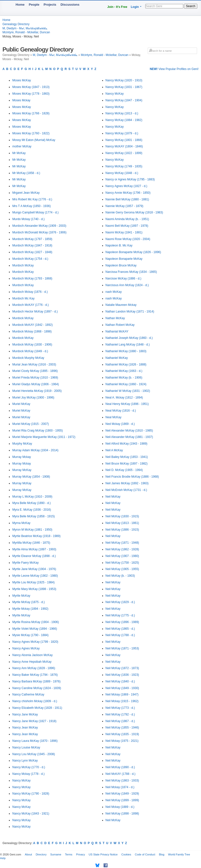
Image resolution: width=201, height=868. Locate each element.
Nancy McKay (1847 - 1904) (124, 100)
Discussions (70, 5)
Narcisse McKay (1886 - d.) (123, 278)
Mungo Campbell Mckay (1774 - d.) (35, 212)
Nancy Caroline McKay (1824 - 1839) (37, 688)
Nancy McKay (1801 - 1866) (124, 140)
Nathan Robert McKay (120, 325)
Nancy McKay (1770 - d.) (29, 767)
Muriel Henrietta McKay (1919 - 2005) (37, 391)
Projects (50, 5)
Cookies (126, 854)
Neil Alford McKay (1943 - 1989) (127, 444)
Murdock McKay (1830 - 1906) (32, 345)
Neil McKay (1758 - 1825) (122, 563)
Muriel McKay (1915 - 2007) (31, 424)
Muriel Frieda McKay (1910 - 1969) (35, 378)
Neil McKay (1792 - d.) (120, 714)
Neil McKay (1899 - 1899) (122, 800)
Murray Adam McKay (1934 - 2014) (35, 450)
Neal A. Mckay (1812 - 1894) (124, 398)
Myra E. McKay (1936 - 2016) (32, 510)
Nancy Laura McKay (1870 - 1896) (35, 741)
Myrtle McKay (21, 596)
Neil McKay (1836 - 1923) (122, 675)
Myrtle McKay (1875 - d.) (28, 602)
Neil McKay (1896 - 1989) (122, 622)
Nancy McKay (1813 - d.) (122, 113)
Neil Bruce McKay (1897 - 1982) (127, 464)
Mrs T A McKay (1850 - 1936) (32, 206)
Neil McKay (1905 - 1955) (122, 569)
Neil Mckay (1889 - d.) (120, 807)
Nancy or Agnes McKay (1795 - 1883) (130, 179)
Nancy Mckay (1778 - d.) (28, 774)
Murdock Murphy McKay (28, 358)
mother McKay (22, 146)
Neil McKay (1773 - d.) (120, 708)
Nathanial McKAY (117, 331)
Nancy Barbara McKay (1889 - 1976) (36, 681)
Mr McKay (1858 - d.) (26, 173)
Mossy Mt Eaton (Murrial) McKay (34, 140)
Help (3, 858)
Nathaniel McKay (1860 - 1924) (126, 384)
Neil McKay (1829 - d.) (120, 602)
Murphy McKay (22, 444)
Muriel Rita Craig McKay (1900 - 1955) (38, 431)
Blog (162, 854)
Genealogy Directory (16, 24)
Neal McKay (114, 417)
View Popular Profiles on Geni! (174, 69)
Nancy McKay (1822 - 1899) (124, 153)
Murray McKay (22, 470)
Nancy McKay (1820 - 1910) (124, 80)
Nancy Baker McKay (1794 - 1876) (35, 675)
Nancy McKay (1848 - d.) (122, 173)
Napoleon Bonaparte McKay (124, 259)
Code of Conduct (145, 854)
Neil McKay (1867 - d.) (120, 721)
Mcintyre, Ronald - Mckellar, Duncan (26, 32)
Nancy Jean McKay (25, 728)
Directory (41, 854)
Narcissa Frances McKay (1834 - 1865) (131, 272)
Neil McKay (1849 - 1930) (122, 688)
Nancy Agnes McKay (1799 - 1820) (35, 642)
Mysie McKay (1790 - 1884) (30, 635)
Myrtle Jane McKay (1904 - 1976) (34, 569)
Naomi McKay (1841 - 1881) (124, 232)
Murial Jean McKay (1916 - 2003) (34, 365)
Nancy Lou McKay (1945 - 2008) (34, 754)
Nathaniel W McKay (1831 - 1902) (128, 391)
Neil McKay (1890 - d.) (120, 767)
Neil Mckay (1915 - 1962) (122, 701)
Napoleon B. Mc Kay (119, 245)
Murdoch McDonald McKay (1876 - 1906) (39, 232)
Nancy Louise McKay (26, 747)
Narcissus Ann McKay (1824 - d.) (127, 285)
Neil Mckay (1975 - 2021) (122, 741)
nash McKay (114, 292)
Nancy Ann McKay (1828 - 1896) (34, 668)
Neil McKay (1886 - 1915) (122, 530)
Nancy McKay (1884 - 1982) (124, 120)
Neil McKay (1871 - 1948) (122, 543)
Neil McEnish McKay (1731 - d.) (126, 490)
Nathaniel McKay (117, 358)
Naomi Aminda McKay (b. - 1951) (127, 219)
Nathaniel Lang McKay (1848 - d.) (128, 345)
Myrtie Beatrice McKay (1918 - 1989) (36, 536)
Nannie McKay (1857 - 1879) (124, 206)
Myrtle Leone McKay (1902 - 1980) (35, 576)
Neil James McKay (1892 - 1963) (127, 483)
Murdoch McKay (23, 265)
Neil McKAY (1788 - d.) (121, 774)
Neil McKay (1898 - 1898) (122, 814)
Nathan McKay (115, 318)
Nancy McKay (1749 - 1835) (124, 166)
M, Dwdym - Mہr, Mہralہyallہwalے (25, 28)
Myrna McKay (21, 523)
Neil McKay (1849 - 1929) (122, 794)
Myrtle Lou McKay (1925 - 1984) (33, 582)
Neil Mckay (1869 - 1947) (122, 694)
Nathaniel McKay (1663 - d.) (124, 371)
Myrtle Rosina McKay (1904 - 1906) (36, 622)
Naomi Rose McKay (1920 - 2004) (128, 239)
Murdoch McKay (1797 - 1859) (32, 239)
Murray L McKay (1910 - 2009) (32, 497)
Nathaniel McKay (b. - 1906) (124, 378)
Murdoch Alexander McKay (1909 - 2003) (39, 226)
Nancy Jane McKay (25, 714)
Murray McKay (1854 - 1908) (31, 477)
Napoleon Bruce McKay (121, 265)
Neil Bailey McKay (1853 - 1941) (127, 457)
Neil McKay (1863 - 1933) (122, 781)
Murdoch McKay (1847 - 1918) (32, 245)
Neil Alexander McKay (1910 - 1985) (129, 431)
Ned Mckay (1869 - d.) (120, 424)
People (34, 5)
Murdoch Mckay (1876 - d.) (30, 292)
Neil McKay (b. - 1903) (120, 576)
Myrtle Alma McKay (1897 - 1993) (34, 549)
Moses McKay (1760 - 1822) (31, 133)
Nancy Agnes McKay (26, 648)
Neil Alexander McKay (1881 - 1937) (129, 437)
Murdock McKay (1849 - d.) (30, 351)
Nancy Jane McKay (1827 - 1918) (34, 721)
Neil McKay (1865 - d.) (120, 629)
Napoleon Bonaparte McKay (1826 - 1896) (133, 252)
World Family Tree (179, 854)
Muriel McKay (21, 404)
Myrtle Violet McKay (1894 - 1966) (35, 629)
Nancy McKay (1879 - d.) (122, 133)
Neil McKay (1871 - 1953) (122, 648)
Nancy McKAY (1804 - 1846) (124, 146)
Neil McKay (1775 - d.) (120, 615)
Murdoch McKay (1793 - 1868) (32, 278)
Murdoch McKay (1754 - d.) (30, 259)
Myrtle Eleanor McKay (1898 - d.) (34, 556)
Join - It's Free (117, 7)
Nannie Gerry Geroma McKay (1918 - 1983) (134, 212)
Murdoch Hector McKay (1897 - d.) (35, 312)
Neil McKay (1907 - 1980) (122, 556)
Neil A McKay (114, 450)
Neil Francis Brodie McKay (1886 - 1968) (132, 477)
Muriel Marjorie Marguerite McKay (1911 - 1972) (44, 437)
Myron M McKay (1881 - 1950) (32, 530)
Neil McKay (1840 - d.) (120, 681)
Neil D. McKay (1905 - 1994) (124, 470)
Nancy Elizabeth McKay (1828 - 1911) (37, 708)
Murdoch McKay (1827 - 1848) (32, 252)
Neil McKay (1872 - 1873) (122, 668)
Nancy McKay (21, 781)
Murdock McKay (23, 318)
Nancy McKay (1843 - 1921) (31, 814)
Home (20, 5)
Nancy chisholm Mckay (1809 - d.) (35, 701)
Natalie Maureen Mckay (121, 305)
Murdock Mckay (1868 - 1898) (32, 331)
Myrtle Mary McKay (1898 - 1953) (34, 589)
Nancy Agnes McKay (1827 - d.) (126, 186)
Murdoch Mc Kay (23, 298)
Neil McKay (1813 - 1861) (122, 523)
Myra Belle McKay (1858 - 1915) (34, 516)
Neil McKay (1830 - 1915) (122, 516)
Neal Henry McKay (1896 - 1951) (127, 404)
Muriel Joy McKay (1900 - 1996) (33, 398)
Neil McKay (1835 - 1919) (122, 734)
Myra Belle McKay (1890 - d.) (31, 503)
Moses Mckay (21, 100)
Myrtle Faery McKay (26, 563)
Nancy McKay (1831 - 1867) (124, 87)
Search (191, 6)
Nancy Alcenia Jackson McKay (32, 655)
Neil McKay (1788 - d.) (120, 635)
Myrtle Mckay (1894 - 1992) (30, 609)
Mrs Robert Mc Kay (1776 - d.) (32, 199)
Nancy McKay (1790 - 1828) (31, 794)
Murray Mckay (22, 457)
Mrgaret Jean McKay (26, 193)
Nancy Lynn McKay (25, 761)
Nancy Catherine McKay (28, 694)
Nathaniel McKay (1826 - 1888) (126, 365)
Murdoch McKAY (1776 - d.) (31, 305)
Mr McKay (19, 153)
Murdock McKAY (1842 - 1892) (33, 325)
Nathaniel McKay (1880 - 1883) (126, 351)
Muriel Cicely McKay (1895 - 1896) (35, 371)
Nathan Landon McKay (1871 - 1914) (130, 312)
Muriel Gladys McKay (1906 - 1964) (36, 384)
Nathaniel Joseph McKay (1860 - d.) (129, 338)
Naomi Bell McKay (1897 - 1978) (127, 226)
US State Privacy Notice (103, 854)
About (28, 854)
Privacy (80, 854)
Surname (56, 854)
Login (135, 7)
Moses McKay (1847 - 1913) (31, 87)
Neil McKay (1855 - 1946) (122, 728)
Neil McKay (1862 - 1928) (122, 549)
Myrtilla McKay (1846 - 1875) (31, 543)
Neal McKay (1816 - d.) (121, 411)
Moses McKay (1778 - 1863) (31, 94)
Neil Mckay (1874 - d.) (120, 787)
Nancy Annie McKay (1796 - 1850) (128, 193)
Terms (69, 854)
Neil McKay (113, 497)
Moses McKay (22, 80)
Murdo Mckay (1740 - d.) (28, 219)
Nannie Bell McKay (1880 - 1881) (127, 199)
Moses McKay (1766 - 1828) (31, 113)
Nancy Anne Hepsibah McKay (32, 662)
